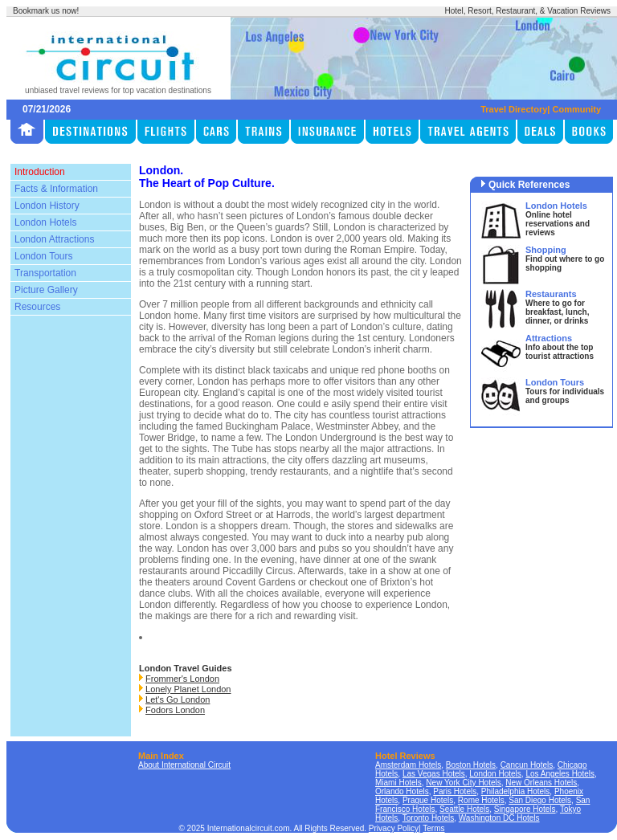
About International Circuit (184, 765)
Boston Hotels (471, 765)
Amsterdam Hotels (408, 765)
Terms (433, 828)
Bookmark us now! (46, 11)
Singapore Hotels (525, 809)
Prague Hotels (428, 800)
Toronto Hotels (428, 818)
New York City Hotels (463, 783)
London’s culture (386, 327)
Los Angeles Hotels (560, 774)
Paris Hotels (455, 791)
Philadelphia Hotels (516, 791)
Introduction (40, 172)
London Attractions (54, 239)
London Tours (44, 256)
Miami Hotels (398, 783)
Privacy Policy (394, 828)
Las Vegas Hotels (434, 774)
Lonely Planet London (188, 689)
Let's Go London (178, 699)
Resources (37, 307)
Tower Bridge (167, 438)
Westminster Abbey (357, 426)
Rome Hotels (481, 800)
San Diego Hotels (540, 800)
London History (47, 206)
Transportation (45, 273)
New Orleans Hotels (541, 783)
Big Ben (187, 227)
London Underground (331, 438)
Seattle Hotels (464, 809)
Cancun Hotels (527, 765)
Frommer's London (182, 679)
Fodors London (175, 710)
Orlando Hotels (402, 791)
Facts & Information (56, 189)
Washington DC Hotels (499, 818)
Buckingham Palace (268, 426)
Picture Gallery (46, 290)
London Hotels (45, 222)
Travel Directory (514, 109)
